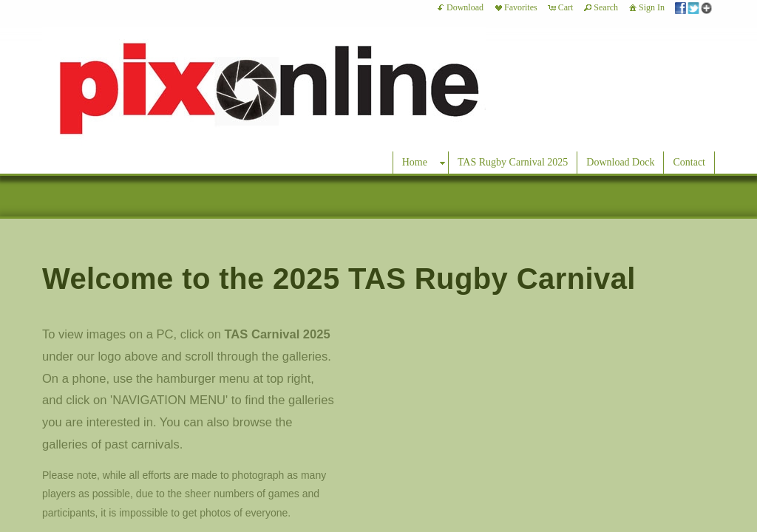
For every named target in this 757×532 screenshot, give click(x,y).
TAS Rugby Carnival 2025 (513, 162)
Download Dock (620, 162)
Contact (689, 162)
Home (415, 162)
